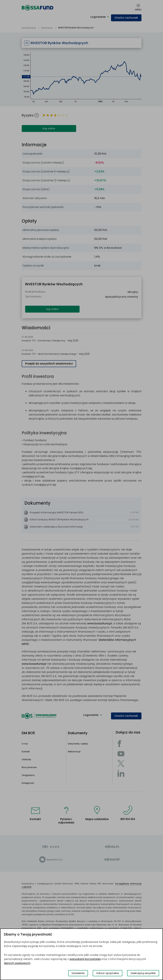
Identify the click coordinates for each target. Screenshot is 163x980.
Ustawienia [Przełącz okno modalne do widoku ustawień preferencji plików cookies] (78, 973)
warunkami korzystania (85, 959)
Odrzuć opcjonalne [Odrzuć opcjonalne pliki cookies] (107, 973)
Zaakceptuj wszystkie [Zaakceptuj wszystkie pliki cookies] (143, 973)
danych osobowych (17, 963)
